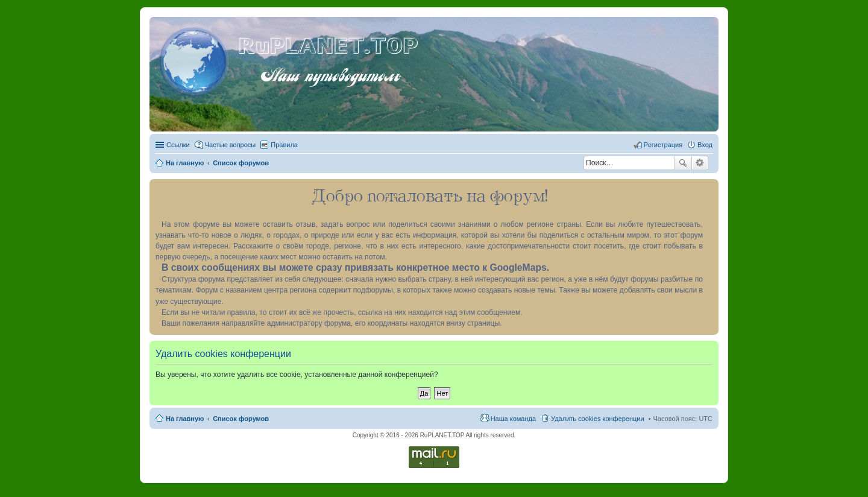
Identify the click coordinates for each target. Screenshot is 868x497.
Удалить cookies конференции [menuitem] (598, 419)
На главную (185, 419)
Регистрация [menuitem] (663, 145)
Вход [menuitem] (705, 145)
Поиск (683, 163)
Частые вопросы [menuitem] (231, 145)
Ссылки (178, 145)
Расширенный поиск (700, 163)
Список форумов (241, 419)
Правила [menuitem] (284, 145)
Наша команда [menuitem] (513, 419)
